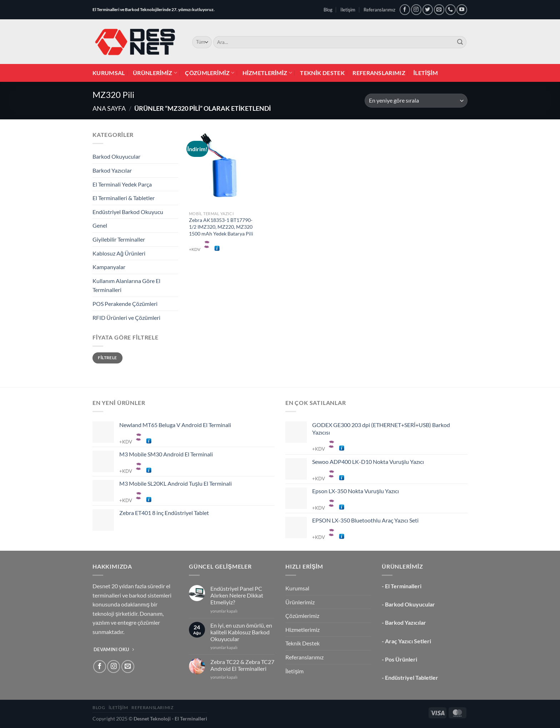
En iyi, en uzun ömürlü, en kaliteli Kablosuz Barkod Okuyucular (241, 632)
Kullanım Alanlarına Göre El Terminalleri (126, 285)
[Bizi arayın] (451, 9)
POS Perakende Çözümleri (125, 304)
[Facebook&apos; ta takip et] (405, 9)
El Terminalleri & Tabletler (124, 198)
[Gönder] (460, 42)
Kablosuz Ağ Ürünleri (119, 253)
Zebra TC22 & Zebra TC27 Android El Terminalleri (242, 665)
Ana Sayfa (109, 108)
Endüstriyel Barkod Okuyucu (128, 212)
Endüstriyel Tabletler (412, 677)
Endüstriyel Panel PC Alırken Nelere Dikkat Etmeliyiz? (237, 595)
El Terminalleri (403, 586)
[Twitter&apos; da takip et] (428, 9)
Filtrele (107, 358)
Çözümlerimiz (210, 73)
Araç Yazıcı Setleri (408, 641)
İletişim (348, 10)
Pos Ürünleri (401, 659)
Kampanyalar (109, 267)
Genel (100, 225)
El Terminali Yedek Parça (122, 184)
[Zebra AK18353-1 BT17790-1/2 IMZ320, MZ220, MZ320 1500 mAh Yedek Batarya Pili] (221, 169)
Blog (328, 10)
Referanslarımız (379, 10)
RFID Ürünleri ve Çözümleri (126, 318)
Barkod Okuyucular (116, 156)
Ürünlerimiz (155, 73)
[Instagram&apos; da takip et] (416, 9)
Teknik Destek (322, 73)
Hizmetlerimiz (267, 73)
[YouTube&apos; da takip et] (462, 9)
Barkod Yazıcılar (112, 170)
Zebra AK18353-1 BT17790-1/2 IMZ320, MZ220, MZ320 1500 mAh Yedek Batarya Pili (221, 227)
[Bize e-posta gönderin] (439, 9)
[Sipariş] (416, 101)
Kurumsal (109, 73)
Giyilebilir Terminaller (119, 239)
